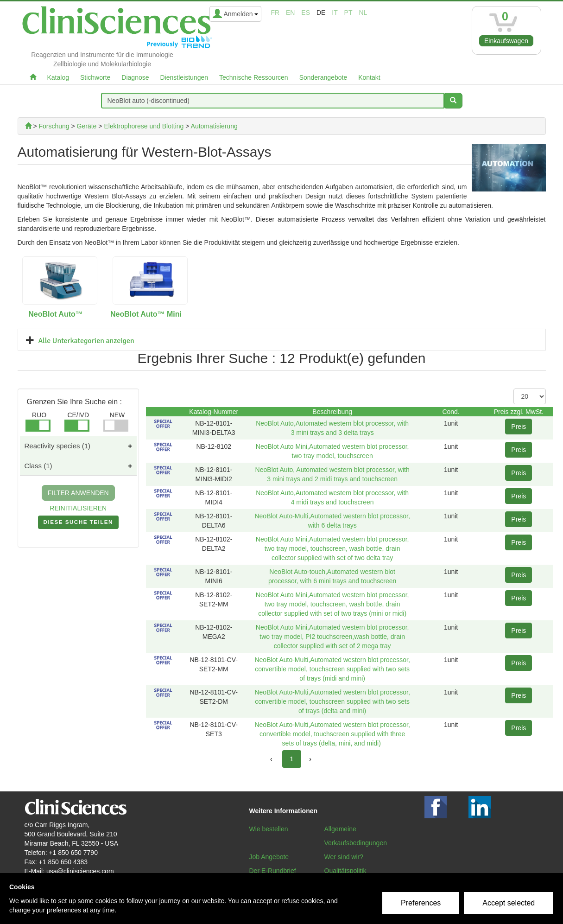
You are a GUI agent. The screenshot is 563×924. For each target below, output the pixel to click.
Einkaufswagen (506, 41)
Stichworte (95, 77)
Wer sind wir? (344, 857)
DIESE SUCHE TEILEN (78, 524)
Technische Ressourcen (254, 77)
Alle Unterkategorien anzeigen (86, 341)
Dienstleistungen (184, 77)
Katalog (58, 77)
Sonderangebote (323, 77)
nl (363, 13)
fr (275, 13)
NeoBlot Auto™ (56, 314)
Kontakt (369, 77)
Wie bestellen (269, 829)
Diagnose (135, 77)
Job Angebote (269, 857)
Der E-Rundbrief (273, 871)
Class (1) (38, 466)
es (306, 13)
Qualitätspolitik (345, 871)
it (335, 13)
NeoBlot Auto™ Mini (146, 314)
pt (348, 13)
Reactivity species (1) (58, 446)
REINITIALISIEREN (78, 508)
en (290, 13)
